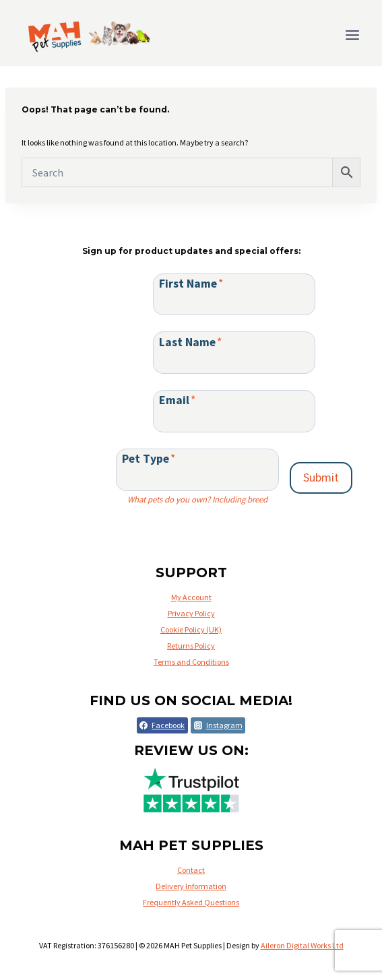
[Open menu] (352, 35)
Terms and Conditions (191, 662)
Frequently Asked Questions (191, 902)
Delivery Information (191, 886)
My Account (191, 597)
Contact (191, 870)
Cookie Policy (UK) (191, 629)
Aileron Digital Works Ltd (302, 945)
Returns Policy (191, 646)
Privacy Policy (191, 613)
